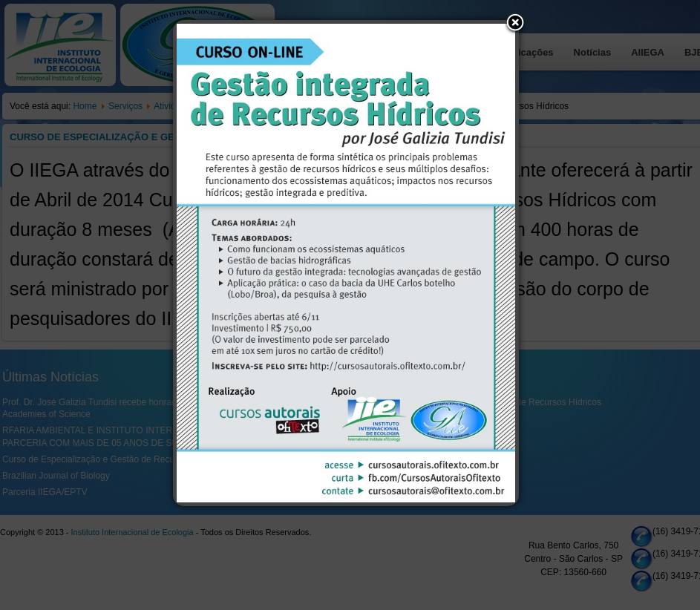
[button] (515, 24)
